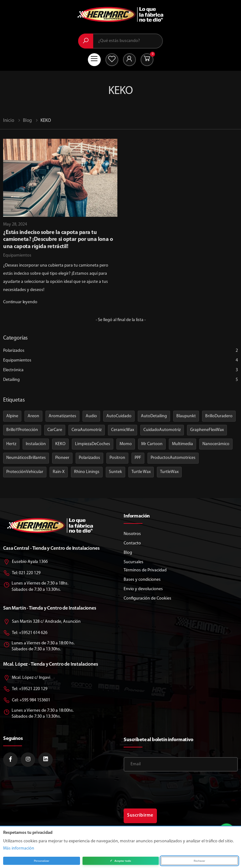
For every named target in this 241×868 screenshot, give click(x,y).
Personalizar (42, 861)
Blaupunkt (186, 416)
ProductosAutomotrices (173, 458)
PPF (138, 458)
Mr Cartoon (152, 444)
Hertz (11, 444)
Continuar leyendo (20, 302)
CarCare (55, 430)
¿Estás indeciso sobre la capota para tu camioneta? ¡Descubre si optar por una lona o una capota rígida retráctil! (58, 240)
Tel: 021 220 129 (22, 573)
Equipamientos (17, 255)
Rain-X (59, 472)
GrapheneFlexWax (207, 430)
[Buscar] (86, 41)
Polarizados (120, 351)
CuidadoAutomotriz (162, 430)
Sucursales (134, 562)
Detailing (120, 380)
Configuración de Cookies (147, 598)
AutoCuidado (119, 416)
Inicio (9, 121)
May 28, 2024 (15, 224)
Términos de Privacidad (145, 570)
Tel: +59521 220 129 (25, 689)
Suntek (115, 472)
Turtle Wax (141, 472)
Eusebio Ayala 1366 (25, 562)
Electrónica (120, 370)
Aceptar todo (120, 861)
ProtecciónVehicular (25, 472)
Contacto (132, 543)
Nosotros (132, 534)
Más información (19, 848)
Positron (117, 458)
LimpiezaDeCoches (93, 444)
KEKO (60, 444)
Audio (91, 416)
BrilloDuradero (219, 416)
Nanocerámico (216, 444)
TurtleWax (169, 472)
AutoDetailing (154, 416)
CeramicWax (123, 430)
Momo (126, 444)
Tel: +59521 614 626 (25, 633)
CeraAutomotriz (87, 430)
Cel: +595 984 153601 (27, 701)
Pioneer (62, 458)
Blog (27, 121)
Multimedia (182, 444)
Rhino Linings (87, 472)
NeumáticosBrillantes (26, 458)
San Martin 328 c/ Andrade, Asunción (42, 622)
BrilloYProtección (22, 430)
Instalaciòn (36, 444)
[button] (147, 60)
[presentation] (160, 787)
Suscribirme (140, 816)
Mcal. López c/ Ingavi (27, 678)
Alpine (12, 416)
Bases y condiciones (142, 580)
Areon (33, 416)
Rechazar (199, 861)
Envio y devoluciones (143, 589)
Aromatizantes (62, 416)
